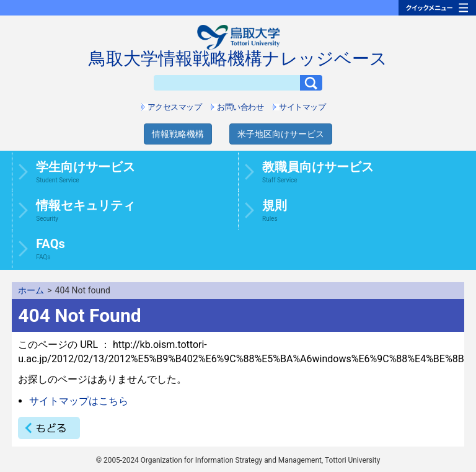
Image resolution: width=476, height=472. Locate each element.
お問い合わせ (240, 107)
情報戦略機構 (178, 134)
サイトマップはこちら (79, 401)
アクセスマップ (175, 107)
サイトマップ (302, 107)
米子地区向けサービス (281, 134)
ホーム (31, 290)
